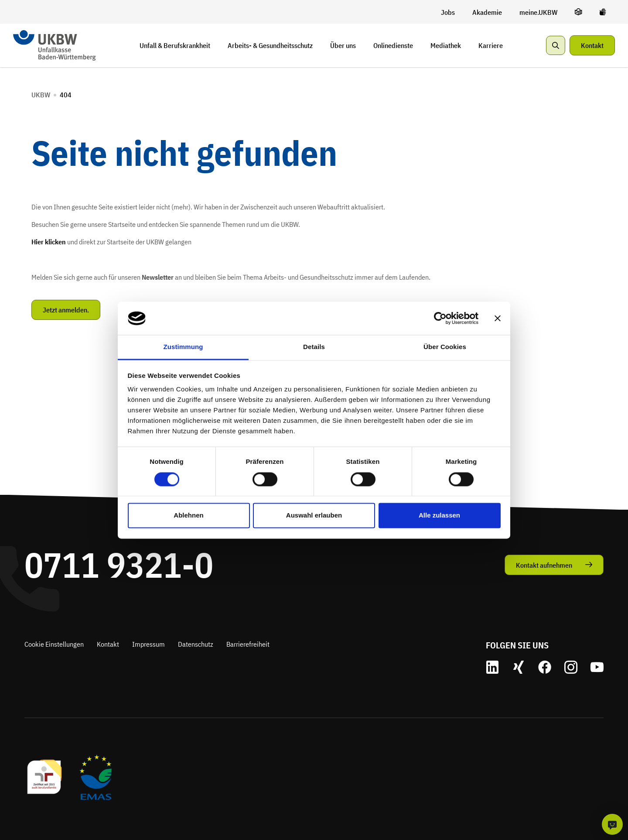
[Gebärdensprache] (603, 12)
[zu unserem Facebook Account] (545, 667)
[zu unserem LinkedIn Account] (492, 667)
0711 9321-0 (119, 565)
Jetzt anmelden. (66, 310)
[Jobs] (448, 12)
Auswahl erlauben (314, 516)
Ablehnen (188, 516)
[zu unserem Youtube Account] (597, 667)
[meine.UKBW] (538, 12)
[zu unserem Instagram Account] (571, 667)
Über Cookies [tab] (445, 347)
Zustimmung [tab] (183, 347)
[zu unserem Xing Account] (519, 667)
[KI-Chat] (612, 824)
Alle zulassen (439, 516)
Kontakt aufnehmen (544, 565)
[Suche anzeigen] (556, 45)
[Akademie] (487, 12)
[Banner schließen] (498, 318)
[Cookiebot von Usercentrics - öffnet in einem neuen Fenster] (440, 318)
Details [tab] (314, 347)
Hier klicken (49, 242)
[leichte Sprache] (578, 12)
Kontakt (592, 45)
